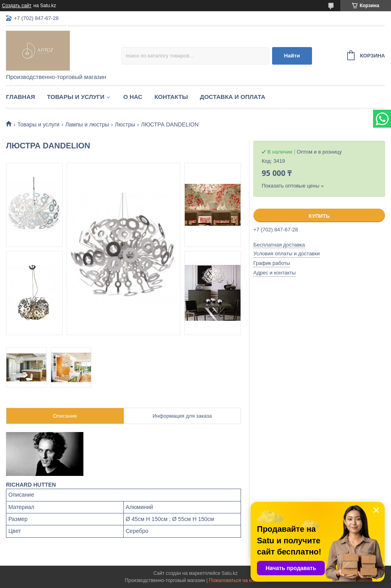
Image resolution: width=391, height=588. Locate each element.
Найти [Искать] (292, 56)
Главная (21, 97)
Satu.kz (229, 573)
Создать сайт (17, 6)
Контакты (171, 97)
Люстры (125, 124)
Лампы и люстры (87, 124)
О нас (133, 97)
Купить (319, 216)
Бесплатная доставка (279, 245)
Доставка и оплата (233, 97)
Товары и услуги (76, 97)
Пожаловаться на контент (238, 580)
